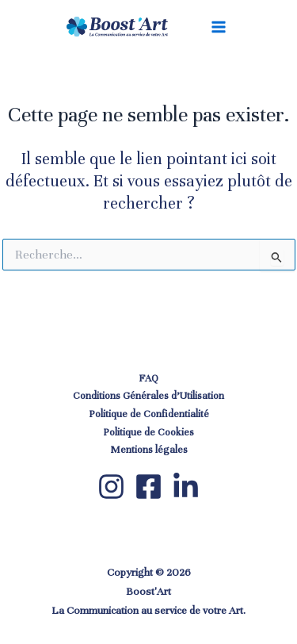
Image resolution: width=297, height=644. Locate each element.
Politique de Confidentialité (149, 414)
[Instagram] (111, 487)
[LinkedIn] (186, 487)
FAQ (148, 378)
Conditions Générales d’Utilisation (148, 396)
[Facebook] (148, 487)
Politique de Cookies (148, 432)
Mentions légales (149, 450)
